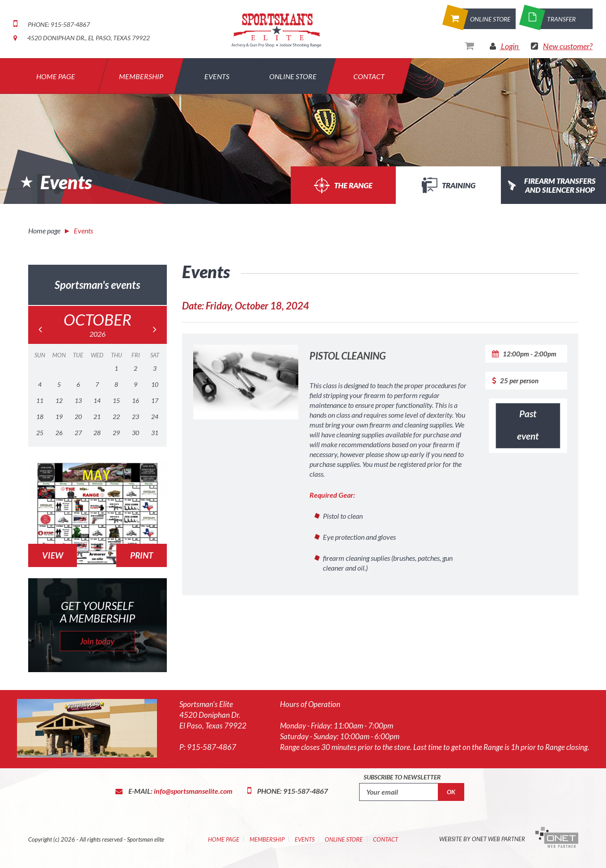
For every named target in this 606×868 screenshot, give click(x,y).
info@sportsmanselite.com (193, 791)
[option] (303, 131)
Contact (369, 76)
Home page (44, 231)
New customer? (568, 46)
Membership (141, 76)
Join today (97, 641)
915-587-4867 (212, 747)
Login (510, 46)
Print (142, 555)
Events (217, 76)
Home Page (224, 839)
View (53, 555)
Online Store (293, 76)
